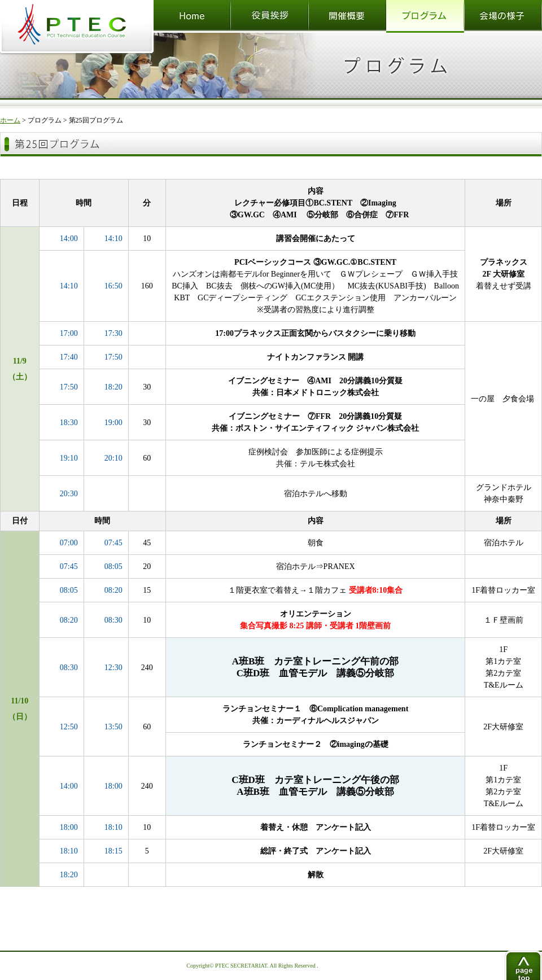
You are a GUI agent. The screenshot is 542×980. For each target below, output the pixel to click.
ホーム (10, 120)
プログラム (45, 120)
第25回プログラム (96, 120)
